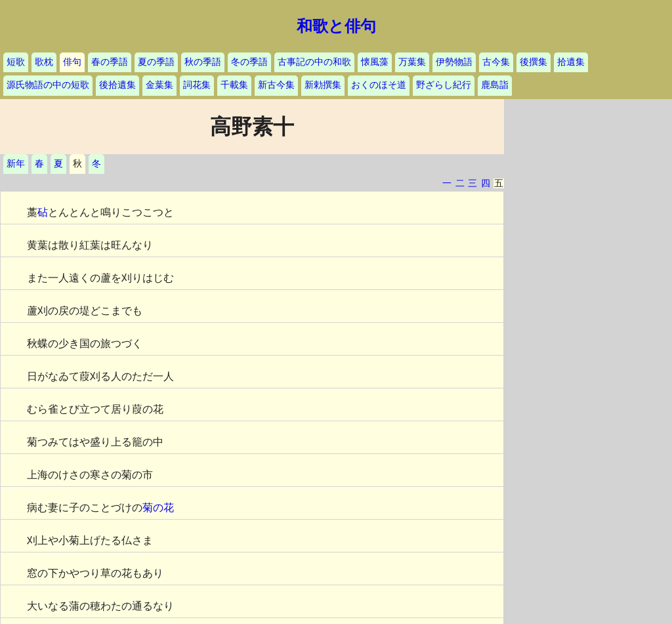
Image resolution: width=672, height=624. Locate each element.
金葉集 (159, 85)
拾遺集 (571, 62)
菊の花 (158, 508)
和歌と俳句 (336, 26)
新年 (16, 164)
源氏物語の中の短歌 (48, 85)
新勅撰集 (323, 85)
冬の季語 (249, 62)
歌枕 (44, 62)
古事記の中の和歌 (314, 62)
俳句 (72, 62)
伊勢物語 (454, 62)
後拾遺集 (117, 85)
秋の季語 (203, 62)
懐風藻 (375, 62)
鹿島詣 (495, 85)
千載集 (234, 85)
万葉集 (412, 62)
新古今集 (276, 85)
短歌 (16, 62)
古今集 (496, 62)
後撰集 (534, 62)
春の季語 (110, 62)
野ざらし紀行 (444, 85)
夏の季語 (156, 62)
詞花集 (197, 85)
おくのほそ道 (379, 85)
